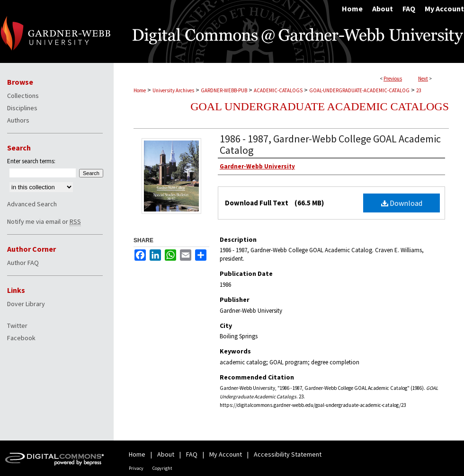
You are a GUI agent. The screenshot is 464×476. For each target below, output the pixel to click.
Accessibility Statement (288, 454)
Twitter (17, 326)
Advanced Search (32, 204)
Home (140, 90)
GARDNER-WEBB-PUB (224, 90)
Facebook (21, 338)
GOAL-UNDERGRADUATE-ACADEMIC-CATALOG (359, 90)
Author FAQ (23, 263)
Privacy (136, 468)
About (166, 454)
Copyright (162, 468)
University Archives (173, 90)
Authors (18, 120)
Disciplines (22, 108)
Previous (393, 79)
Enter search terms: (31, 161)
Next (423, 79)
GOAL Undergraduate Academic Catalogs (320, 106)
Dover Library (26, 304)
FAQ (192, 454)
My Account (226, 454)
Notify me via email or (44, 221)
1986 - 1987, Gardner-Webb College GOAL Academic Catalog (330, 144)
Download (402, 203)
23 (419, 90)
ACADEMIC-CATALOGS (278, 90)
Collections (23, 96)
